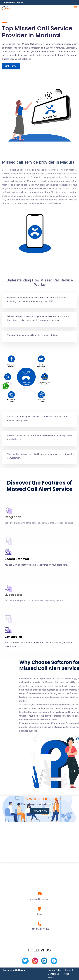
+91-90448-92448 (14, 2)
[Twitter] (25, 962)
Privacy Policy (55, 970)
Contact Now (39, 811)
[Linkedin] (44, 962)
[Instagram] (35, 962)
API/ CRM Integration (20, 613)
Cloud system (15, 535)
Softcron (20, 970)
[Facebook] (54, 962)
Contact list (13, 637)
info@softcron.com (39, 899)
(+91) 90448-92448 (40, 929)
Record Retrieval (17, 559)
